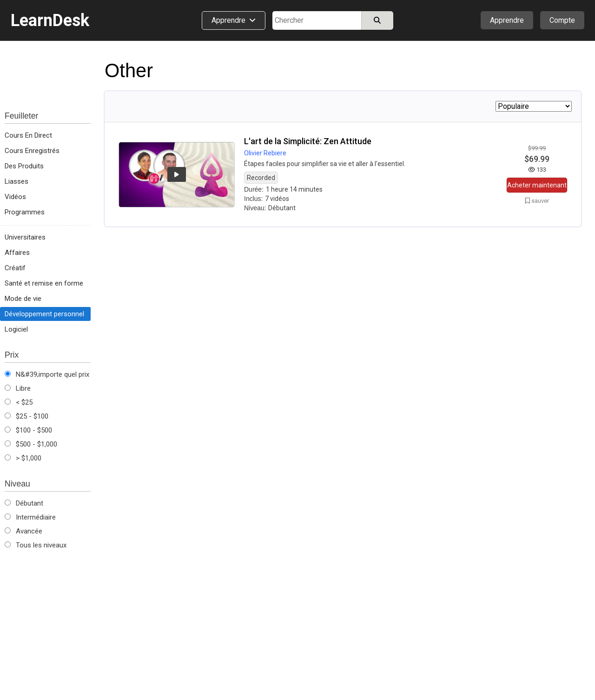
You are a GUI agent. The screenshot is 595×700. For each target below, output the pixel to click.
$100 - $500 (28, 430)
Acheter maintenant (537, 185)
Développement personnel (44, 314)
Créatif (15, 268)
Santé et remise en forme (44, 283)
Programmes (25, 212)
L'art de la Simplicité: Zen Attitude (308, 141)
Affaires (17, 253)
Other (129, 70)
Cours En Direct (28, 135)
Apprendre (507, 20)
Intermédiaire (30, 517)
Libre (18, 388)
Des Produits (24, 166)
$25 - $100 (26, 416)
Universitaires (25, 237)
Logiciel (16, 329)
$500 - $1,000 (31, 444)
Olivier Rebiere (265, 153)
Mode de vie (23, 299)
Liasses (17, 181)
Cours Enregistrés (32, 151)
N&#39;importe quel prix (47, 374)
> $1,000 (23, 458)
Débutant (24, 503)
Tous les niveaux (36, 545)
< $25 (19, 402)
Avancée (23, 531)
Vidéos (15, 197)
